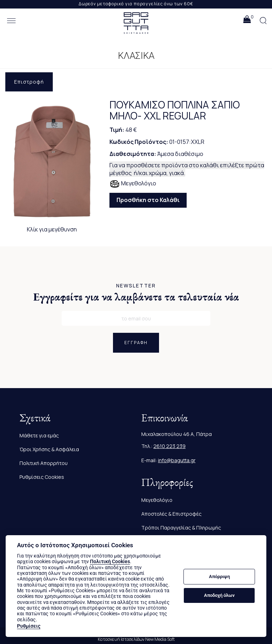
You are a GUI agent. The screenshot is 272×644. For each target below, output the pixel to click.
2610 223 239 (169, 446)
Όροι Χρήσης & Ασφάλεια (49, 449)
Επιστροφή (29, 82)
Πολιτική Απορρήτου (44, 463)
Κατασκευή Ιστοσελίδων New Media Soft (136, 639)
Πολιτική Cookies (110, 561)
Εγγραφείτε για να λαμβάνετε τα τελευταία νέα (136, 297)
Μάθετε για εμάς (39, 435)
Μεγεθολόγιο (133, 184)
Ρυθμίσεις (29, 626)
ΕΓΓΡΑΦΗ (136, 343)
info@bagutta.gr (177, 460)
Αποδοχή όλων (219, 595)
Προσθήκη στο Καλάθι (148, 200)
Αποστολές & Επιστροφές (171, 514)
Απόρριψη (219, 576)
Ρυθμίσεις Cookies (42, 477)
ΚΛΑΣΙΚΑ (136, 56)
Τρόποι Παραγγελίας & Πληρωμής (181, 528)
